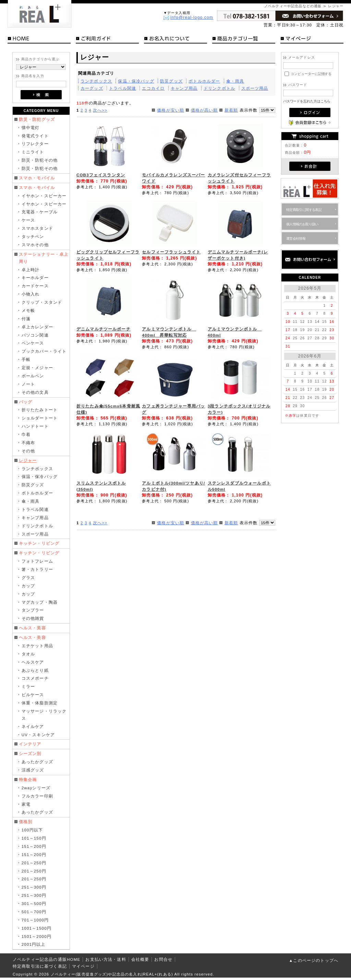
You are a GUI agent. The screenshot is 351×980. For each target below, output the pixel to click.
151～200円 (34, 846)
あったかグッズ (37, 762)
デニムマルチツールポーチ (104, 329)
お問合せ (163, 959)
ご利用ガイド (107, 40)
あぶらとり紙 (35, 670)
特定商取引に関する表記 (304, 210)
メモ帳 (28, 310)
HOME (39, 40)
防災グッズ (33, 485)
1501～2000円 (37, 936)
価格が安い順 (171, 110)
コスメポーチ (35, 678)
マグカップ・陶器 (40, 602)
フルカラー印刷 (37, 796)
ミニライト (33, 152)
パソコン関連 (35, 335)
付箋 (26, 319)
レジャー (28, 460)
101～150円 (34, 838)
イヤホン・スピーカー (44, 196)
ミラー (28, 686)
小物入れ (31, 294)
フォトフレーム (37, 561)
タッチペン (33, 236)
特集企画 (28, 780)
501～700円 (34, 912)
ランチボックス (37, 469)
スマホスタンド (37, 228)
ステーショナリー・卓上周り (44, 258)
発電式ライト (35, 136)
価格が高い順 (204, 110)
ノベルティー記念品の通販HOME (46, 959)
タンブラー (33, 610)
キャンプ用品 (35, 518)
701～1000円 (35, 920)
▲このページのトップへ (314, 960)
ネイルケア (33, 726)
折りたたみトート (40, 410)
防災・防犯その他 (40, 160)
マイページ (312, 40)
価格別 (26, 822)
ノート (28, 384)
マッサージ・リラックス (44, 715)
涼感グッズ (33, 770)
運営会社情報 (296, 238)
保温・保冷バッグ (40, 476)
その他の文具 (35, 392)
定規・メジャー (37, 368)
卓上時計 (31, 270)
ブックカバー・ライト (44, 351)
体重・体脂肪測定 (40, 703)
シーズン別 (30, 753)
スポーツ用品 (35, 534)
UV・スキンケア (38, 735)
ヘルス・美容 (32, 628)
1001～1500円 (37, 928)
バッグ (26, 402)
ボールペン (33, 376)
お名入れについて (175, 40)
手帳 (26, 359)
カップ (28, 586)
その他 (28, 451)
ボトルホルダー (37, 493)
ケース (28, 220)
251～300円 (34, 887)
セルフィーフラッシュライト (171, 252)
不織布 (28, 443)
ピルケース (33, 695)
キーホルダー (35, 278)
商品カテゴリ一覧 (244, 40)
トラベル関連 (35, 509)
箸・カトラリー (37, 569)
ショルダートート (40, 418)
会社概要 (140, 959)
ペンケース (33, 343)
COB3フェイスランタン (101, 175)
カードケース (35, 286)
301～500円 (34, 903)
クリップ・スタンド (42, 302)
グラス (28, 577)
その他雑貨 (33, 618)
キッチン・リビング (39, 543)
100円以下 (32, 830)
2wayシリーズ (36, 788)
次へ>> (100, 110)
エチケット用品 (37, 646)
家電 (26, 804)
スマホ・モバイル (37, 178)
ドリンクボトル (37, 526)
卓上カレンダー (37, 327)
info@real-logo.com (192, 17)
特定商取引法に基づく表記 (40, 966)
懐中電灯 (31, 128)
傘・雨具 (31, 501)
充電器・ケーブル (40, 212)
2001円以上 (34, 944)
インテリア (30, 744)
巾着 (26, 434)
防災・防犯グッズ (37, 119)
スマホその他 (35, 245)
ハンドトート (35, 426)
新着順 (231, 110)
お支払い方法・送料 (106, 959)
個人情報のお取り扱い (302, 224)
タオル (28, 654)
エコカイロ (153, 88)
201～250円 (34, 863)
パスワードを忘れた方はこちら (307, 101)
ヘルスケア (33, 662)
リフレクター (35, 144)
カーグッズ (92, 88)
